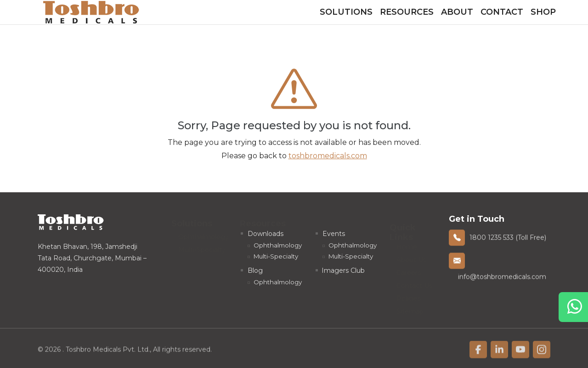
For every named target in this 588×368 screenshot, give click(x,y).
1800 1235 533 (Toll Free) (508, 238)
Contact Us (414, 283)
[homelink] (91, 12)
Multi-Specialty (202, 247)
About (457, 12)
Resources (407, 12)
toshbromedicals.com (328, 156)
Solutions (346, 12)
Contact (502, 12)
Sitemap (410, 309)
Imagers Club (343, 270)
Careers (409, 270)
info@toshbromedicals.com (502, 278)
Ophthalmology (204, 234)
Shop (543, 12)
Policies (409, 296)
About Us (411, 257)
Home (407, 244)
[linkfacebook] (478, 351)
